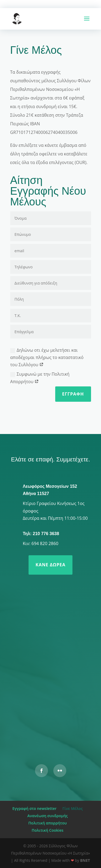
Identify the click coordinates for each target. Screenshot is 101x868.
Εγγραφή (73, 394)
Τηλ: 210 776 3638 (41, 534)
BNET (85, 860)
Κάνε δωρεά (50, 565)
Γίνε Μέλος (73, 808)
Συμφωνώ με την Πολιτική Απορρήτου (40, 378)
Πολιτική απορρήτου (47, 823)
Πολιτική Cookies (48, 830)
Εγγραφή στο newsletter (34, 808)
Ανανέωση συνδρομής (48, 816)
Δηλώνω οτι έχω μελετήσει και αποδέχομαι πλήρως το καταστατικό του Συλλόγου (47, 357)
